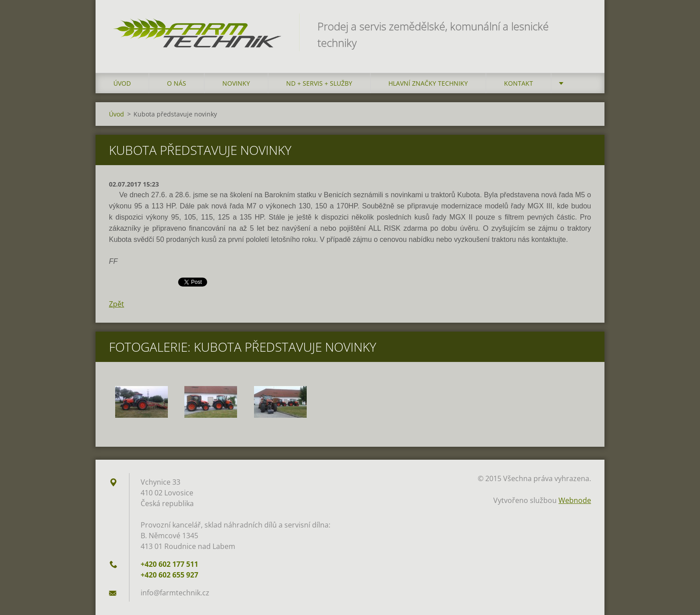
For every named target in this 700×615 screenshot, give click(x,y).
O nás (177, 83)
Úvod (122, 83)
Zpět (117, 304)
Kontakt (519, 83)
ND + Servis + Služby (319, 83)
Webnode (575, 500)
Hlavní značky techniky (428, 83)
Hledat (581, 26)
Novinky (236, 83)
